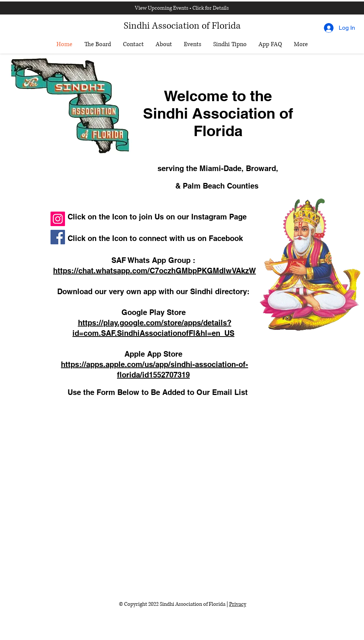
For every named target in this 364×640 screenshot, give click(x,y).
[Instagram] (58, 219)
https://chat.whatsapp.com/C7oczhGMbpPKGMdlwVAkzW (155, 271)
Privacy (238, 604)
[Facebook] (58, 237)
